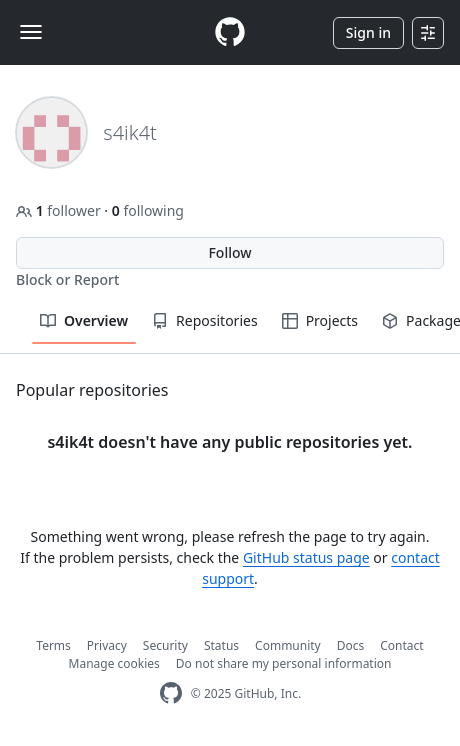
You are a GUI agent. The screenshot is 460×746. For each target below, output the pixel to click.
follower (60, 210)
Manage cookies (114, 663)
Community (288, 645)
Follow (229, 252)
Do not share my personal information (284, 663)
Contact (401, 645)
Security (165, 645)
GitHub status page (306, 557)
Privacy (107, 645)
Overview (84, 320)
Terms (53, 645)
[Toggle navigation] (31, 32)
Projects (320, 320)
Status (221, 645)
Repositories (205, 320)
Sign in (368, 32)
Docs (351, 645)
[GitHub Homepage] (171, 693)
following (148, 210)
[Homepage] (230, 32)
